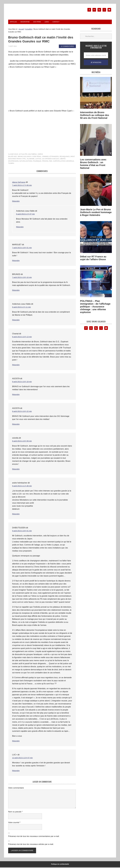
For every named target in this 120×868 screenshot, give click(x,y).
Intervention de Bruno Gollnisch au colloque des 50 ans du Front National (95, 116)
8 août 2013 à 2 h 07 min (26, 215)
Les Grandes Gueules (50, 159)
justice (38, 159)
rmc (51, 162)
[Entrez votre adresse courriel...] (96, 56)
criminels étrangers (50, 157)
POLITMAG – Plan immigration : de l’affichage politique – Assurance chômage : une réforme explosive (95, 307)
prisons (45, 162)
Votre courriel (14, 823)
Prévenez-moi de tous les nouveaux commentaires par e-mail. (34, 837)
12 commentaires (67, 47)
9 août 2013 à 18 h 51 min (23, 531)
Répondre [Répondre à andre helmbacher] (16, 515)
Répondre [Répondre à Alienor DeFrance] (16, 202)
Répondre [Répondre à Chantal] (16, 365)
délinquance (65, 157)
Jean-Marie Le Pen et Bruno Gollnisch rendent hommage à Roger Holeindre (96, 213)
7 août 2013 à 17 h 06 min (23, 186)
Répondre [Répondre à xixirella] (16, 470)
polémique (37, 162)
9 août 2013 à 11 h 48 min (23, 487)
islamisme (31, 159)
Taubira (11, 164)
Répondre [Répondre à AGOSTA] (16, 395)
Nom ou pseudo (15, 812)
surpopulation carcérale (64, 162)
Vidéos (40, 155)
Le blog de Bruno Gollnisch (39, 14)
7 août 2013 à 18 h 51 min (23, 248)
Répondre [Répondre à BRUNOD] (16, 291)
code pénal (37, 157)
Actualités (23, 155)
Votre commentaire (16, 789)
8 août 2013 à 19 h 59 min (23, 442)
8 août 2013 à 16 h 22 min (23, 412)
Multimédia (33, 155)
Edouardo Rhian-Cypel (17, 159)
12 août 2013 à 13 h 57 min (24, 758)
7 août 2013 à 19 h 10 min (23, 278)
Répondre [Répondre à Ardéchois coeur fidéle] (20, 228)
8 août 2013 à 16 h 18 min (23, 382)
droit (72, 157)
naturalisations (26, 162)
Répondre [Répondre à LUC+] (16, 771)
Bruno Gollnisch (25, 157)
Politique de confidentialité (60, 865)
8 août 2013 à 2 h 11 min (22, 308)
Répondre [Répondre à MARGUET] (16, 261)
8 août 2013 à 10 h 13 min (23, 337)
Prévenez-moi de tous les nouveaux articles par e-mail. (31, 845)
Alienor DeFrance (19, 183)
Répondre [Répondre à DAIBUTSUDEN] (16, 742)
